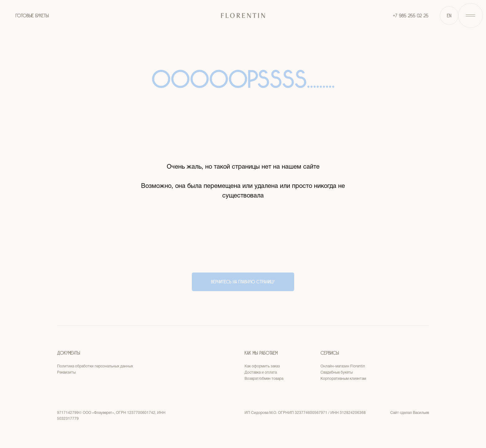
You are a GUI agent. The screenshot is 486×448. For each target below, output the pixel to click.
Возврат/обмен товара (264, 379)
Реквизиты (66, 373)
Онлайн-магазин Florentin (343, 366)
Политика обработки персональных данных (95, 366)
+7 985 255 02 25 (411, 16)
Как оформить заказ (262, 366)
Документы (68, 353)
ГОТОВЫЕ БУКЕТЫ (32, 16)
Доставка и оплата (261, 373)
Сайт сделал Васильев (410, 413)
